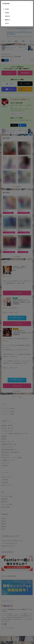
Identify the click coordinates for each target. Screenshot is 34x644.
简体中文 (8, 16)
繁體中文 (8, 20)
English (7, 13)
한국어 (7, 23)
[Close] (31, 3)
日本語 (7, 9)
